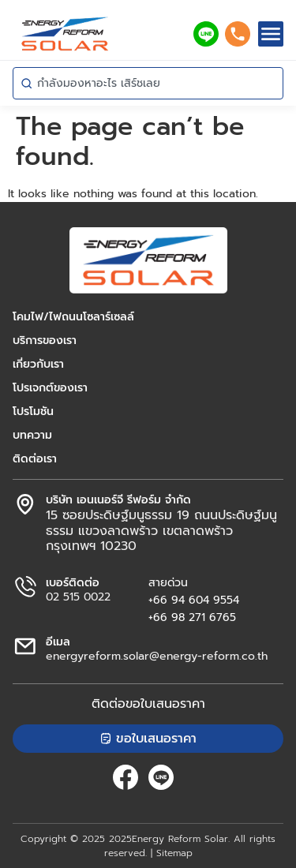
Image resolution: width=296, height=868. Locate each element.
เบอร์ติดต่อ (73, 583)
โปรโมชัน (33, 412)
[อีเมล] (25, 646)
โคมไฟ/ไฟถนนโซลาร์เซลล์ (73, 317)
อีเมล (58, 642)
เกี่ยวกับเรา (38, 365)
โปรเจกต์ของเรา (50, 388)
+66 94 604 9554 (194, 600)
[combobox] (148, 83)
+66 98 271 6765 (192, 617)
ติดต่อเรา (35, 459)
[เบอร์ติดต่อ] (25, 587)
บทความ (32, 436)
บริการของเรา (45, 341)
